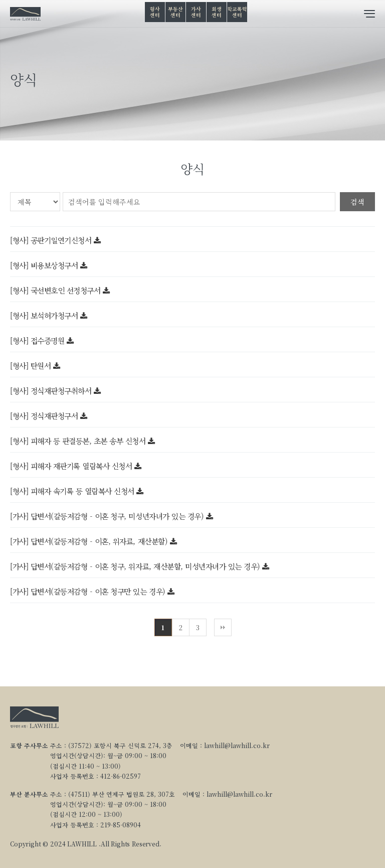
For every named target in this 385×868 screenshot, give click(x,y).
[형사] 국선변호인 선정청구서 (56, 290)
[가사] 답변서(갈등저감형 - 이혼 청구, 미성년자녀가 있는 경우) (108, 516)
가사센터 (196, 12)
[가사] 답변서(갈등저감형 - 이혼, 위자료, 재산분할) (90, 541)
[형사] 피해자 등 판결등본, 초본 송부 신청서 (79, 441)
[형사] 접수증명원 (38, 340)
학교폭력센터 (237, 12)
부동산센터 (175, 12)
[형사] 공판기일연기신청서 (52, 240)
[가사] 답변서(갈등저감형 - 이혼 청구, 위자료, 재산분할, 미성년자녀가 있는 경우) (136, 566)
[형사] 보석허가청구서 (45, 315)
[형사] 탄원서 (32, 366)
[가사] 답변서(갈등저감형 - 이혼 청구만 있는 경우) (89, 591)
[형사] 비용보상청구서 (45, 265)
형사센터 (155, 12)
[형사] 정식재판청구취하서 (52, 391)
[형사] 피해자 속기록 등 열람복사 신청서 (73, 491)
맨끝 (223, 627)
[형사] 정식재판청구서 (45, 416)
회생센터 (216, 12)
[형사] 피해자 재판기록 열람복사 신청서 (72, 466)
